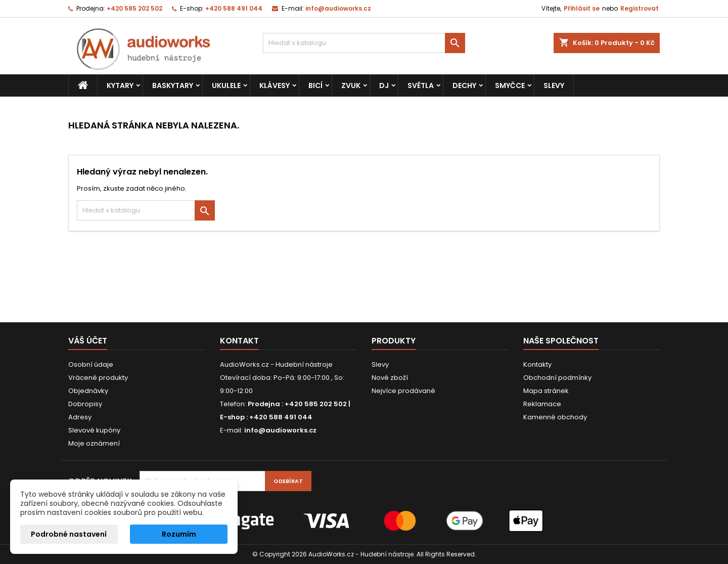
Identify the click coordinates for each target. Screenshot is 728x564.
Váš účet (88, 341)
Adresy (80, 417)
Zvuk (351, 85)
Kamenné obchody (555, 417)
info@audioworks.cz (338, 8)
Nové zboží (390, 378)
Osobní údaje (91, 364)
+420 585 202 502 (134, 8)
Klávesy (275, 85)
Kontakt (239, 341)
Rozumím (179, 534)
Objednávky (88, 391)
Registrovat (640, 8)
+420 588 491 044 (234, 8)
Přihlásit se (582, 8)
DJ (384, 85)
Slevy (554, 85)
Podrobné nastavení (69, 534)
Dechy (464, 85)
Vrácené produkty (98, 378)
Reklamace (542, 404)
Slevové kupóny (94, 430)
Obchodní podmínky (557, 378)
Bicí (315, 85)
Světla (421, 85)
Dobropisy (85, 404)
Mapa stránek (546, 391)
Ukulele (226, 85)
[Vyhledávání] (364, 43)
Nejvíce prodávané (403, 391)
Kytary (120, 85)
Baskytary (173, 85)
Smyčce (510, 85)
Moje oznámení (94, 443)
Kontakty (537, 364)
